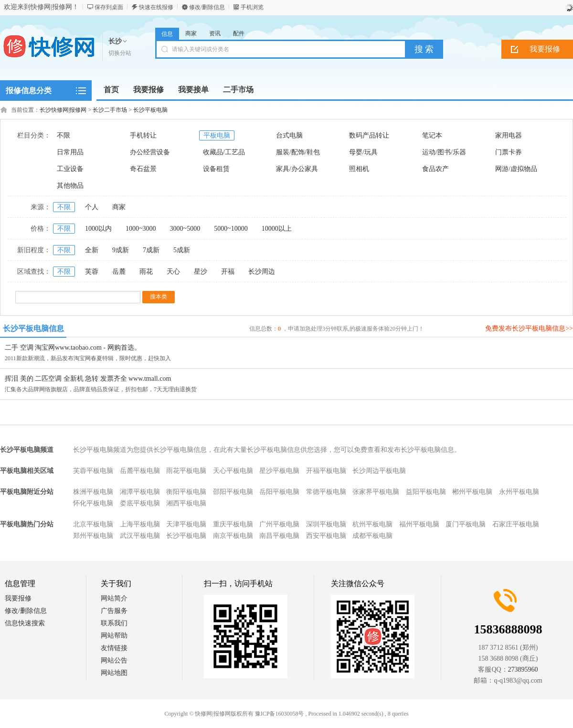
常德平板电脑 (326, 492)
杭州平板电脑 (372, 524)
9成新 (121, 250)
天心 (173, 272)
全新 (92, 250)
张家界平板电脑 (376, 492)
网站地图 (114, 673)
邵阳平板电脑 (233, 492)
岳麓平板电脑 (140, 471)
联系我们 (114, 623)
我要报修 (18, 598)
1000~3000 (141, 229)
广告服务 (114, 611)
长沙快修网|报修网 (63, 110)
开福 (228, 272)
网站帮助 (114, 636)
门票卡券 (509, 152)
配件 (239, 33)
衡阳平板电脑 (186, 492)
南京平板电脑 (233, 536)
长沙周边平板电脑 (379, 471)
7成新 (151, 250)
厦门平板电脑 (466, 524)
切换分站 (120, 53)
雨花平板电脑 (186, 471)
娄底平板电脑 (140, 503)
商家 (191, 33)
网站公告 (114, 660)
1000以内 (98, 229)
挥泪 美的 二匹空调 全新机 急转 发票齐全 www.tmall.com (88, 379)
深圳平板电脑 (326, 524)
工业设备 (70, 169)
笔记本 (432, 135)
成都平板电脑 (372, 536)
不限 (64, 135)
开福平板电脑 (326, 471)
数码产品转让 (369, 135)
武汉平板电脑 (140, 536)
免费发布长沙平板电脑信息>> (529, 328)
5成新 (182, 250)
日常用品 (70, 152)
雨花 (146, 272)
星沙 (201, 272)
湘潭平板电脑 (140, 492)
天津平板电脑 (186, 524)
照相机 (359, 169)
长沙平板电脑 (150, 110)
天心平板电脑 (233, 471)
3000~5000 (185, 229)
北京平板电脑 (93, 524)
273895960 (523, 669)
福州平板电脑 (419, 524)
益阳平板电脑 (426, 492)
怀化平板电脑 (93, 503)
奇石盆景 (143, 169)
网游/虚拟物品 (516, 169)
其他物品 (70, 186)
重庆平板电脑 (233, 524)
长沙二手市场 (110, 110)
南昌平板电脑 (279, 536)
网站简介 (114, 598)
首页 (111, 90)
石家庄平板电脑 (516, 524)
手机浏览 (252, 7)
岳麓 (119, 272)
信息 (167, 34)
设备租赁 (216, 169)
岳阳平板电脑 (279, 492)
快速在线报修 (156, 7)
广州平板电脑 (279, 524)
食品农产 (435, 169)
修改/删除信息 (207, 7)
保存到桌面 (109, 7)
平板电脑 (217, 135)
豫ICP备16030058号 (280, 714)
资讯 (215, 33)
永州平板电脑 (519, 492)
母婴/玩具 (363, 152)
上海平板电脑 (140, 524)
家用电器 (509, 135)
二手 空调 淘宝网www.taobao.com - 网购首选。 (73, 348)
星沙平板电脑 (279, 471)
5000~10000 (231, 229)
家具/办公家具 (297, 169)
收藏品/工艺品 (224, 152)
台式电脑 (289, 135)
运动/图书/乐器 (444, 152)
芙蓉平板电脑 (93, 471)
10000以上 (277, 229)
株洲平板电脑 (93, 492)
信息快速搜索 (25, 623)
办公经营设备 (150, 152)
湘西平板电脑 (186, 503)
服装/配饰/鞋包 (298, 152)
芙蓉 (92, 272)
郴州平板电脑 (472, 492)
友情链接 (114, 648)
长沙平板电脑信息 (33, 328)
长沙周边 (262, 272)
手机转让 (143, 135)
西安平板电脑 (326, 536)
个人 (92, 207)
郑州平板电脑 (93, 536)
